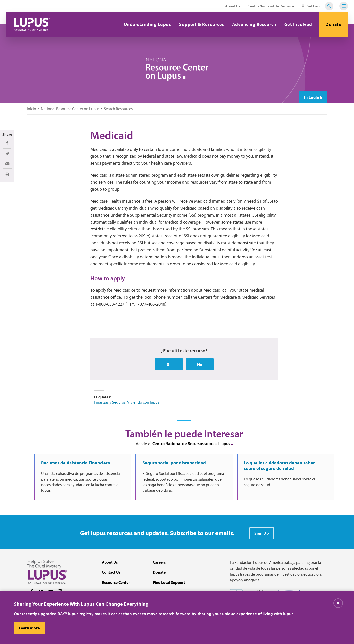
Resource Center (116, 582)
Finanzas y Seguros (110, 402)
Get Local (312, 6)
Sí (169, 364)
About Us (233, 6)
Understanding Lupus (148, 24)
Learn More (29, 630)
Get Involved (298, 24)
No (200, 364)
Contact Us (111, 572)
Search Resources (118, 109)
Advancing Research (254, 24)
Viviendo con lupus (143, 402)
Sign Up (262, 533)
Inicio (31, 109)
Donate (333, 24)
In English (313, 97)
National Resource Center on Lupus (70, 109)
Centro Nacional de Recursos (271, 6)
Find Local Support (169, 582)
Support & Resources (202, 24)
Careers (159, 562)
